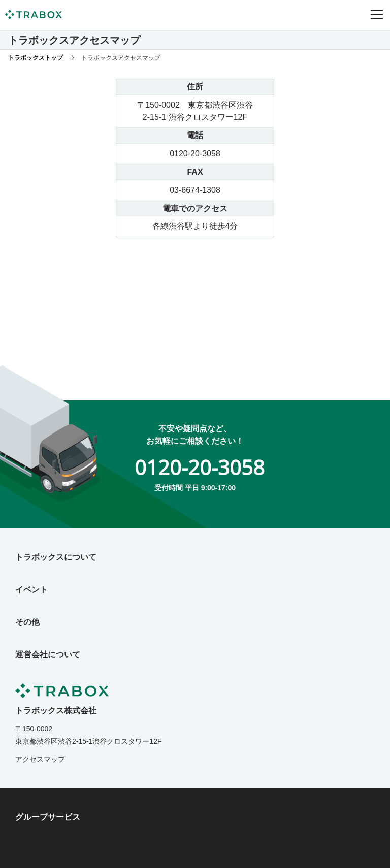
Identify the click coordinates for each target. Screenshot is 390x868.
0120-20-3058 (200, 467)
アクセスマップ (40, 759)
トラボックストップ (36, 58)
